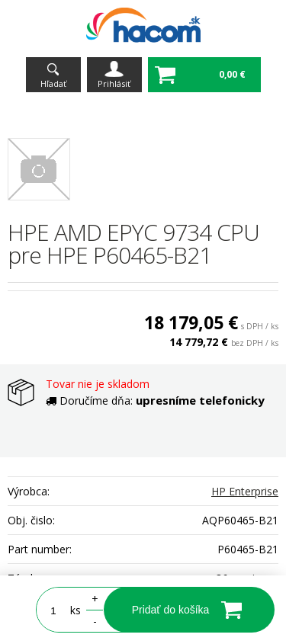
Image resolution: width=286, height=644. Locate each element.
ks (76, 610)
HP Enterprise (245, 491)
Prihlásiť (114, 83)
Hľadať (53, 83)
